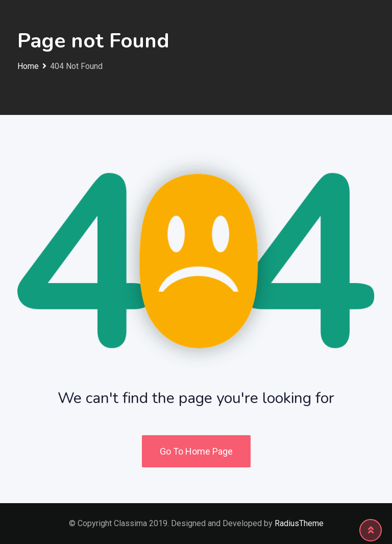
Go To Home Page (196, 451)
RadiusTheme (299, 523)
